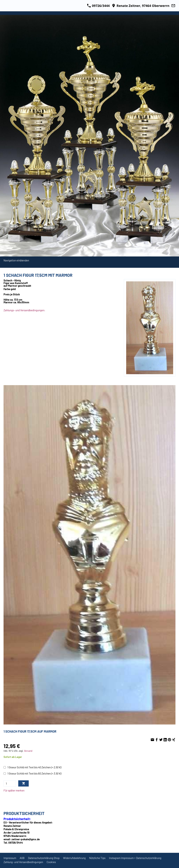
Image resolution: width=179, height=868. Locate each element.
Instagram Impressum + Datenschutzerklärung (135, 858)
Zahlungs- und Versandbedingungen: (24, 310)
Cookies (51, 862)
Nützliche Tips (97, 858)
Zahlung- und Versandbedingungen (23, 862)
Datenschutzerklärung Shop (44, 858)
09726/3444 (98, 6)
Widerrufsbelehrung (74, 858)
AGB (22, 858)
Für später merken (14, 790)
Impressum (10, 858)
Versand (28, 751)
